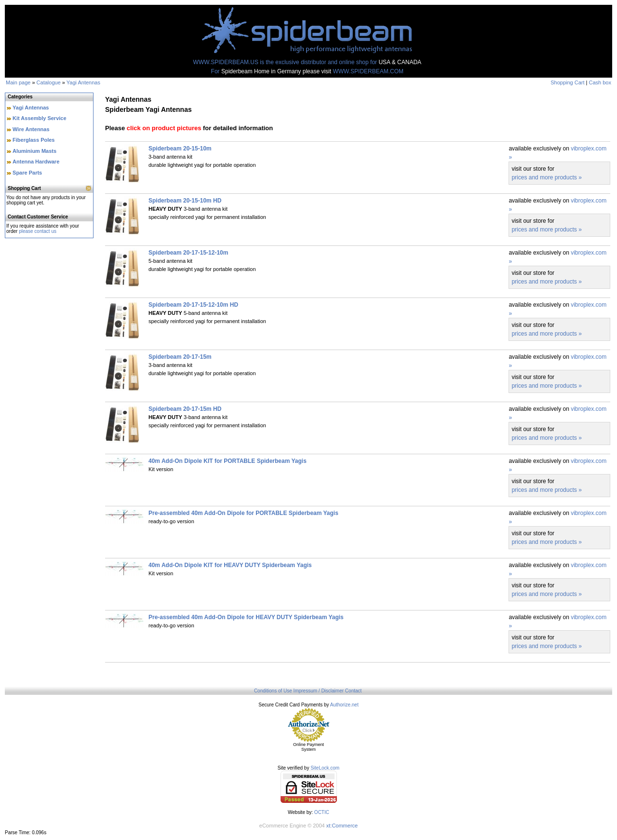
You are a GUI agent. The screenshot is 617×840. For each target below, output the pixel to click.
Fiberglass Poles (34, 140)
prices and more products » (546, 177)
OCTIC (322, 812)
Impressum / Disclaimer (319, 691)
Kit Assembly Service (39, 118)
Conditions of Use (273, 691)
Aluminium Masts (34, 151)
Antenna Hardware (36, 162)
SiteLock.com (325, 768)
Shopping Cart (567, 82)
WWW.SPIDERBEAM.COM (368, 71)
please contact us (38, 231)
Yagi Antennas (83, 82)
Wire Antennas (31, 129)
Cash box (600, 82)
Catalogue (49, 82)
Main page (18, 82)
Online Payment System (308, 747)
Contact (353, 691)
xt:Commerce (342, 826)
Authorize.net (344, 705)
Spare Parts (27, 173)
